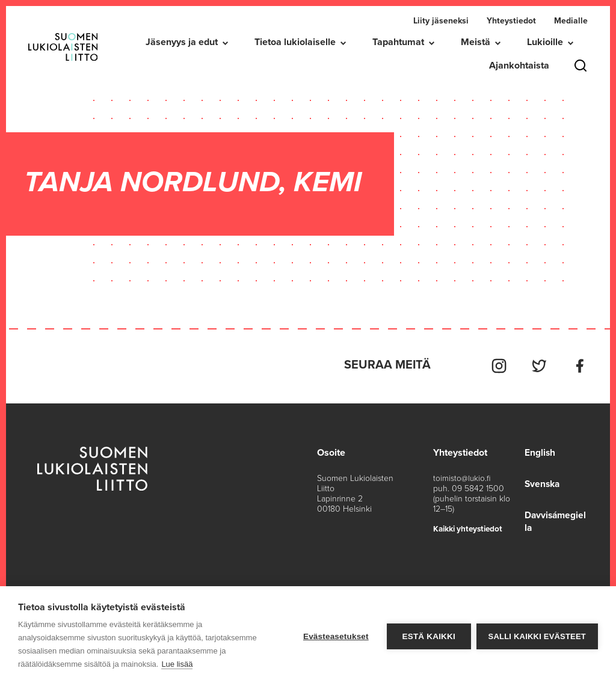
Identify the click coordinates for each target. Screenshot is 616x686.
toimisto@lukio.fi (462, 476)
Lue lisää (177, 664)
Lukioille (545, 42)
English (538, 450)
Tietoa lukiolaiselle (295, 42)
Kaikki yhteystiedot (470, 526)
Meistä (476, 42)
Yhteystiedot (511, 21)
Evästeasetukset (335, 636)
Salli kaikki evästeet (537, 636)
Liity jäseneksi (441, 21)
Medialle (571, 21)
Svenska (541, 482)
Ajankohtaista (519, 66)
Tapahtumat (398, 42)
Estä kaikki (428, 636)
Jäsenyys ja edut (182, 42)
